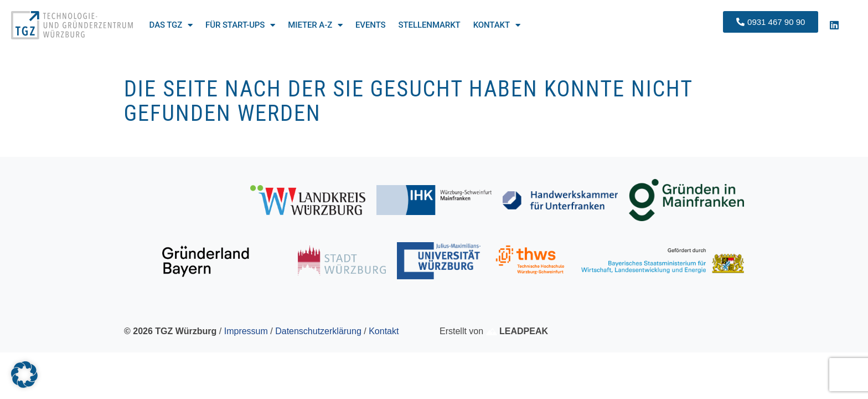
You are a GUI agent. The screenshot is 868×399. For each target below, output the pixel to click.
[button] (24, 375)
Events (371, 25)
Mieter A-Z (315, 25)
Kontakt (497, 25)
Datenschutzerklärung (318, 331)
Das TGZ (171, 25)
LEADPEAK (517, 331)
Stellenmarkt (430, 25)
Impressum (246, 331)
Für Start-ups (240, 25)
